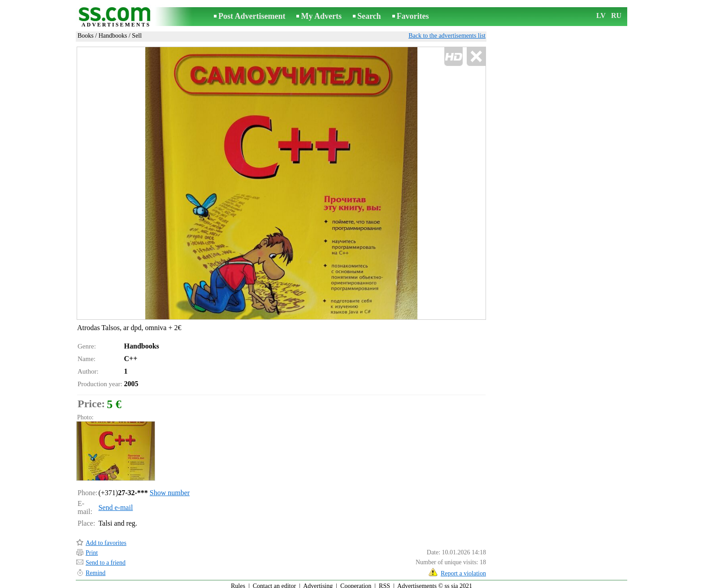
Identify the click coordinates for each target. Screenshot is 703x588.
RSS (384, 582)
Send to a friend (106, 559)
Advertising (318, 582)
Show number (170, 489)
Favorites (413, 16)
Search (369, 16)
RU (616, 15)
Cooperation (356, 582)
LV (601, 15)
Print (92, 549)
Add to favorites (106, 539)
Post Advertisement (252, 16)
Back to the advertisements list (447, 36)
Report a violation (463, 569)
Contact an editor (274, 582)
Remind (95, 569)
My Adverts (321, 16)
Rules (238, 582)
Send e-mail (115, 503)
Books (86, 36)
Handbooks (113, 36)
